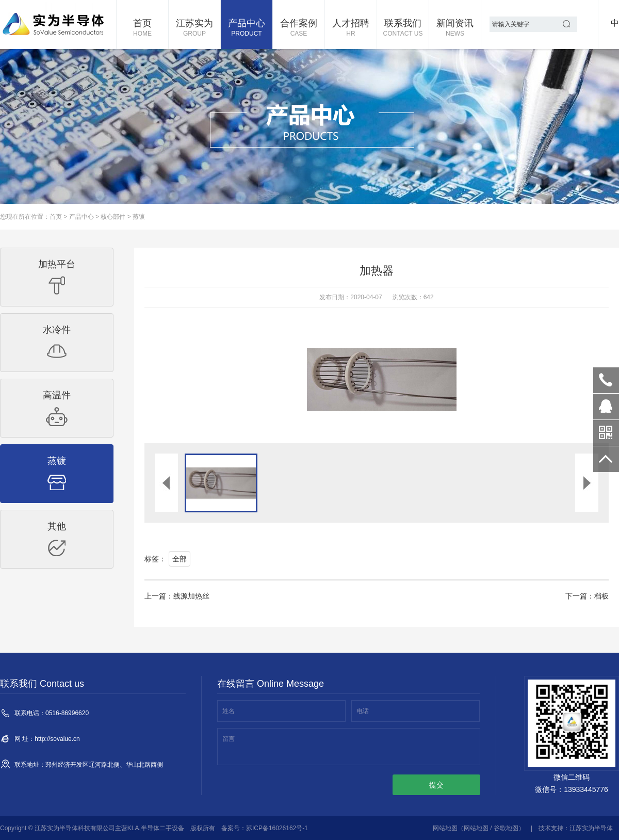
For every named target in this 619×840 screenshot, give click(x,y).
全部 (180, 559)
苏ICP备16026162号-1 (277, 828)
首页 (142, 28)
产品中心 (247, 28)
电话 (363, 711)
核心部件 (113, 217)
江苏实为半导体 (591, 828)
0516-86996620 (606, 380)
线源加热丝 (191, 596)
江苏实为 (194, 28)
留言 (229, 739)
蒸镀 (139, 217)
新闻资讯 (455, 28)
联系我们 (403, 28)
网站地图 (445, 828)
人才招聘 (351, 28)
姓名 (229, 711)
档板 (601, 596)
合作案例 (299, 28)
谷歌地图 (506, 828)
